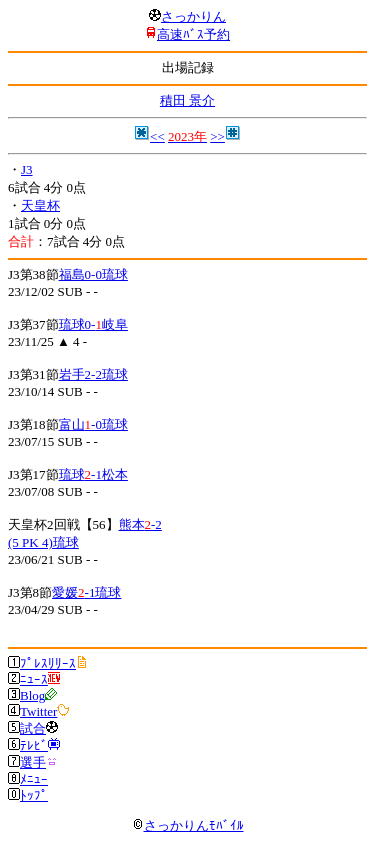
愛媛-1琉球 (86, 592)
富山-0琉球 (93, 424)
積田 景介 (187, 100)
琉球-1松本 (93, 474)
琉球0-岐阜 (93, 324)
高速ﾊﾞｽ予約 (193, 34)
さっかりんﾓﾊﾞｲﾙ (188, 825)
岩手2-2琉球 (93, 374)
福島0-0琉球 (93, 274)
